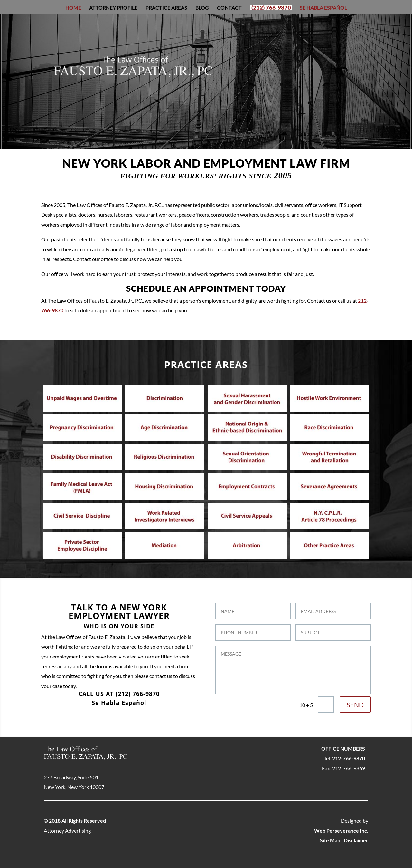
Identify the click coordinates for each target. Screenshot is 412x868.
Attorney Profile (113, 8)
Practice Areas (166, 8)
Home (73, 8)
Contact (229, 8)
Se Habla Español (323, 8)
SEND (355, 705)
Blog (202, 8)
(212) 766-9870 (138, 694)
